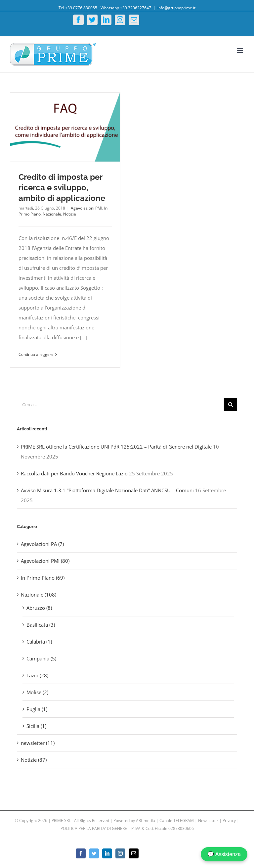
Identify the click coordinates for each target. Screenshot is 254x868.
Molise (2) (37, 692)
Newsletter (209, 820)
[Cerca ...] (120, 405)
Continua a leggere (36, 354)
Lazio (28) (37, 675)
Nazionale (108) (39, 595)
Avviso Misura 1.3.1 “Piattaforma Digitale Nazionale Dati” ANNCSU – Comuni (107, 490)
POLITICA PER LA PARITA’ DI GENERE (94, 828)
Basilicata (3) (41, 625)
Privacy (229, 820)
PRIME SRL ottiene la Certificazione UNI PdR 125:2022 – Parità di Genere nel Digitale (116, 447)
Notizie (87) (34, 760)
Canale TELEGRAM (177, 820)
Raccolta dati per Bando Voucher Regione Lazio (74, 473)
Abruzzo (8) (39, 608)
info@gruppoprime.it (176, 8)
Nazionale (52, 214)
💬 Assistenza (224, 854)
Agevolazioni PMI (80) (45, 561)
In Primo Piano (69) (43, 578)
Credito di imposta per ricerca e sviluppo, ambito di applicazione (62, 188)
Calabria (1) (39, 642)
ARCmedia (146, 820)
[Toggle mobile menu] (241, 51)
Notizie (70, 214)
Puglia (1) (37, 709)
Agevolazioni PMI (86, 208)
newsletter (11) (38, 743)
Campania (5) (41, 658)
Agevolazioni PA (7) (42, 544)
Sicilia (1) (36, 726)
